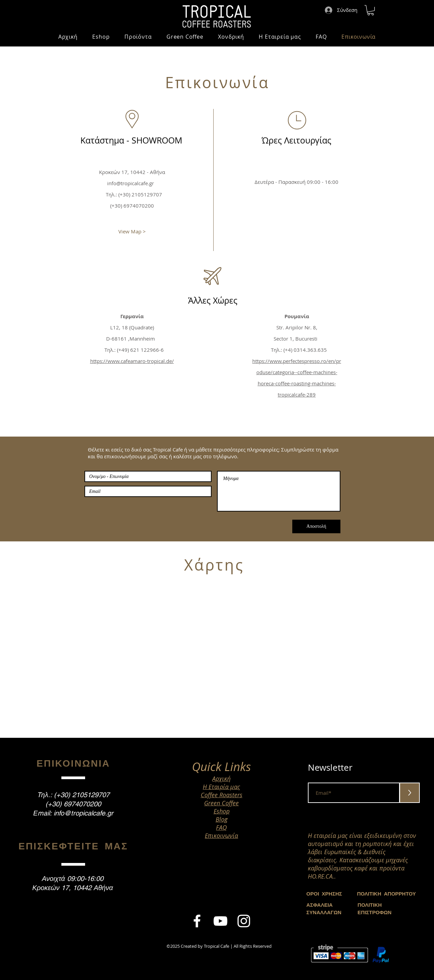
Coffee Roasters (222, 795)
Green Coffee (221, 803)
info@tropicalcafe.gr (131, 183)
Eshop (222, 811)
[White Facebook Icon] (197, 921)
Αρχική (221, 779)
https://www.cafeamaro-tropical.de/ (132, 361)
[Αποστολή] (316, 526)
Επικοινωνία (221, 835)
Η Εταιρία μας (221, 787)
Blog (222, 819)
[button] (371, 10)
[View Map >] (132, 231)
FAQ (221, 827)
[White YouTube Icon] (220, 921)
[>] (410, 793)
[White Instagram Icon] (244, 921)
